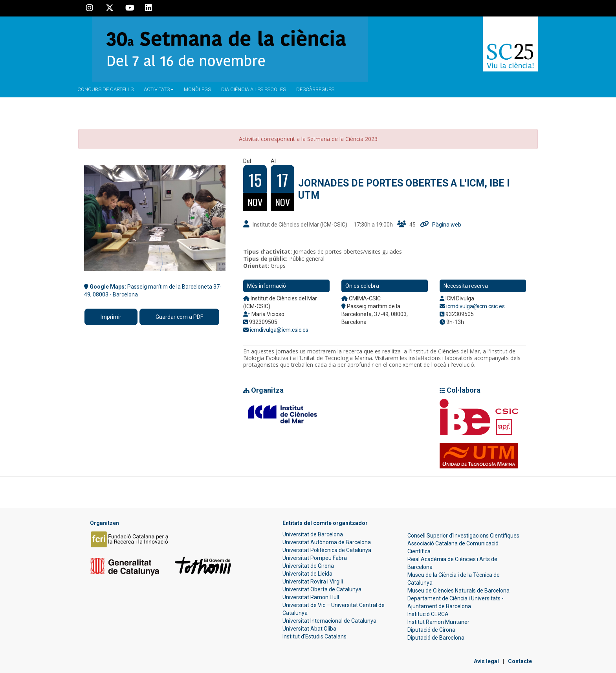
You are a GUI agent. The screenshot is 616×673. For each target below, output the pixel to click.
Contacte (520, 661)
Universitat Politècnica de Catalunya (327, 550)
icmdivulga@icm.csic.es (279, 330)
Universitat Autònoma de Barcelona (327, 542)
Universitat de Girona (308, 566)
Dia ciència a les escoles (254, 89)
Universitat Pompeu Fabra (315, 558)
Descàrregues (315, 89)
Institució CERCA (428, 614)
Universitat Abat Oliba (309, 629)
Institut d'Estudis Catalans (314, 636)
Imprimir (111, 317)
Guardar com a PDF (179, 317)
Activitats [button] (159, 89)
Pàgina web (447, 225)
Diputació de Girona (431, 630)
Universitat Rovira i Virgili (313, 582)
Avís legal (486, 661)
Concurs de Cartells (105, 89)
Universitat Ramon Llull (311, 597)
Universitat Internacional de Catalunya (329, 621)
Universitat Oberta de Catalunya (322, 589)
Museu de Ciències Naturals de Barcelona (458, 591)
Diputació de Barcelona (436, 638)
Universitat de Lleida (307, 574)
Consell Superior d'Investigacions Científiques (463, 536)
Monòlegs (197, 89)
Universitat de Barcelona (313, 534)
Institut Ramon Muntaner (438, 622)
